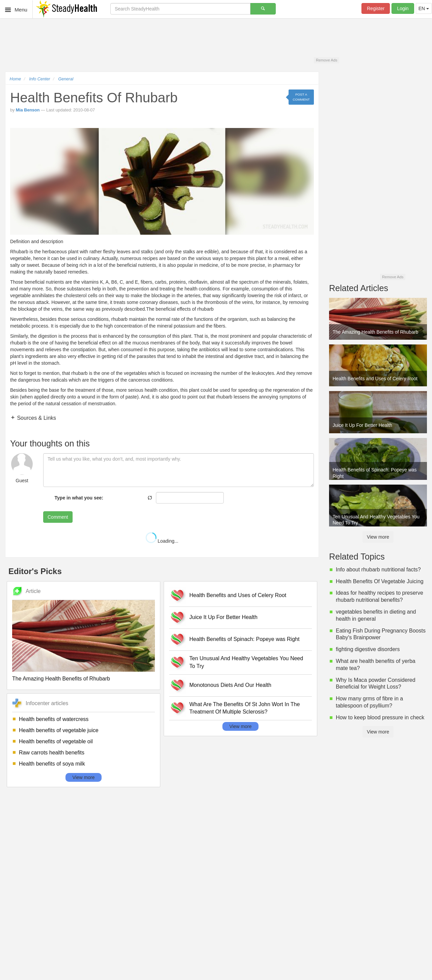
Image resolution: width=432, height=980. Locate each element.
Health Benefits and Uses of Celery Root (238, 595)
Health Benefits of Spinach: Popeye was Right (244, 639)
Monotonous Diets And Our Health (230, 685)
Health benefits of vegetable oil (56, 741)
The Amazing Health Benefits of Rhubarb (61, 679)
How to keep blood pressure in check (380, 717)
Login (403, 8)
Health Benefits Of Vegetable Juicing (380, 581)
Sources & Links (36, 418)
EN (424, 8)
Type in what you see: (79, 498)
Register (376, 8)
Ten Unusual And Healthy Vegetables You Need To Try (246, 662)
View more (84, 777)
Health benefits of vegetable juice (59, 730)
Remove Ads (327, 60)
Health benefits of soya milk (52, 764)
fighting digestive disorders (368, 649)
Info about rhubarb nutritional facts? (378, 570)
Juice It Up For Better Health (223, 617)
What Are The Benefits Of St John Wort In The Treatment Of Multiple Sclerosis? (245, 708)
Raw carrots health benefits (52, 753)
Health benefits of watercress (54, 719)
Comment (58, 517)
